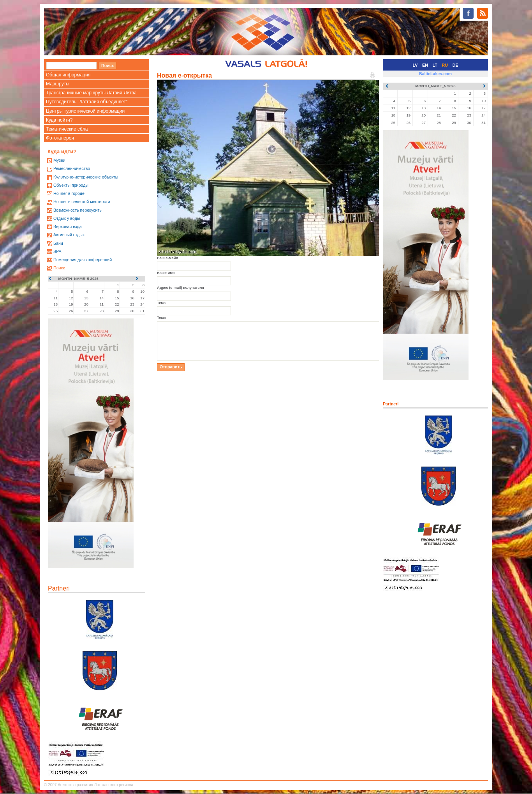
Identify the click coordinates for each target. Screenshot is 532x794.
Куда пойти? (59, 120)
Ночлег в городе (69, 193)
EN (425, 65)
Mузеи (59, 160)
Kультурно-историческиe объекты (86, 177)
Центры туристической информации (85, 111)
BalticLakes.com (435, 74)
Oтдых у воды (67, 218)
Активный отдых (69, 235)
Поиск (59, 268)
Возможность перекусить (78, 210)
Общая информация (68, 75)
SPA (57, 251)
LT (435, 65)
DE (455, 65)
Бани (58, 243)
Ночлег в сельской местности (82, 202)
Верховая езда (68, 226)
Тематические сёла (67, 129)
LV (415, 65)
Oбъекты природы (71, 185)
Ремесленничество (72, 168)
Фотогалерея (60, 138)
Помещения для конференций (83, 260)
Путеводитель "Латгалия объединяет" (87, 102)
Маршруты (58, 84)
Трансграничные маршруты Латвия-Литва (91, 93)
